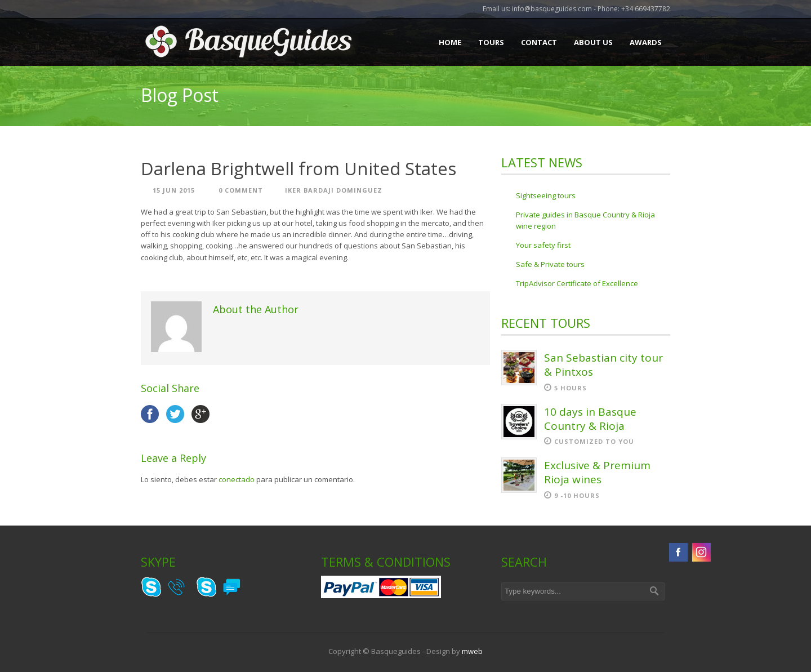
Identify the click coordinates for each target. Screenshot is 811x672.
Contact (539, 42)
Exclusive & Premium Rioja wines (597, 472)
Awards (646, 42)
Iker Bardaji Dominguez (334, 190)
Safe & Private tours (550, 264)
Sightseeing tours (546, 195)
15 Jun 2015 (174, 190)
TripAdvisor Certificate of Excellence (577, 283)
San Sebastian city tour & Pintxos (603, 365)
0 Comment (241, 190)
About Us (593, 42)
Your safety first (543, 245)
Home (450, 42)
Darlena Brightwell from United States (298, 168)
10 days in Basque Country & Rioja (590, 419)
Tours (491, 42)
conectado (237, 479)
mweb (472, 651)
